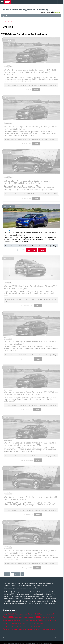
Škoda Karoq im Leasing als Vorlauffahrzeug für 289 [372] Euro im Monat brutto (31, 629)
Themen (6, 638)
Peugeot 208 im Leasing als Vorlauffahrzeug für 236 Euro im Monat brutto (28, 617)
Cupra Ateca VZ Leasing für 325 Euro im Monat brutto (21, 626)
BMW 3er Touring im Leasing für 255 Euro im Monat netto (23, 623)
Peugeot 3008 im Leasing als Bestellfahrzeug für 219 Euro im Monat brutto (29, 614)
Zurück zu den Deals (10, 22)
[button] (7, 2)
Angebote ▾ (5, 16)
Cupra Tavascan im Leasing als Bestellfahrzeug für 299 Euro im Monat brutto (29, 620)
